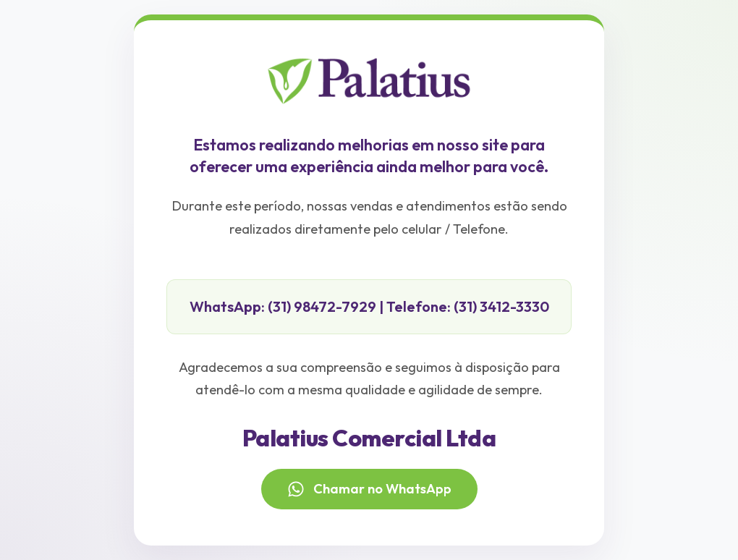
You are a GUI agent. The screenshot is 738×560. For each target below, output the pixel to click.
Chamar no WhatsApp (369, 489)
